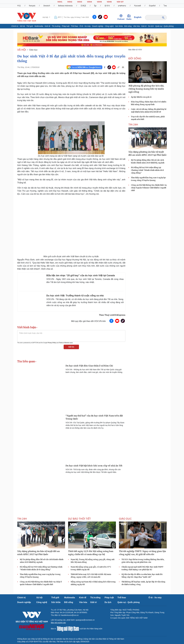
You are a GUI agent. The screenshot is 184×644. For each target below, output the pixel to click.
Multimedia (39, 26)
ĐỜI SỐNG (135, 58)
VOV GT (120, 2)
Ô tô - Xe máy (85, 26)
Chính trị (15, 26)
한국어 (107, 6)
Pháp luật (66, 26)
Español (152, 6)
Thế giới (30, 26)
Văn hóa (136, 26)
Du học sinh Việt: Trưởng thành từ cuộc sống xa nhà (75, 296)
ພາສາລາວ (122, 6)
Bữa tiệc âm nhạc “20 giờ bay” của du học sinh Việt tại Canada (81, 275)
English (138, 17)
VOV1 (60, 2)
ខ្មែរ (95, 6)
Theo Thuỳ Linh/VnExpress (112, 315)
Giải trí (144, 26)
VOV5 (99, 2)
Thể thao (74, 26)
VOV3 (80, 2)
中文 (19, 6)
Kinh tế (48, 26)
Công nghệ (109, 26)
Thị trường (56, 26)
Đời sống (128, 26)
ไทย (165, 6)
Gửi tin (71, 347)
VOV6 (109, 2)
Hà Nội (46, 17)
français (32, 6)
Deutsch (47, 6)
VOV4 (90, 2)
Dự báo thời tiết (79, 519)
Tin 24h (133, 125)
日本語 (83, 6)
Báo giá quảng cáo (58, 623)
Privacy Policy (52, 343)
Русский (137, 6)
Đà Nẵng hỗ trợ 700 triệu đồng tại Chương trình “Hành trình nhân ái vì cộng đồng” (147, 170)
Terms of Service (64, 343)
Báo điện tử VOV (135, 50)
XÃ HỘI (22, 50)
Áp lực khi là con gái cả (141, 97)
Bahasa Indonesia (65, 6)
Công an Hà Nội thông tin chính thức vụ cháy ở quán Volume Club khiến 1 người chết (149, 188)
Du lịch (151, 26)
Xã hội (22, 26)
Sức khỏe (119, 26)
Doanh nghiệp (98, 26)
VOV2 (70, 2)
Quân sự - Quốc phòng (164, 26)
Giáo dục (33, 50)
